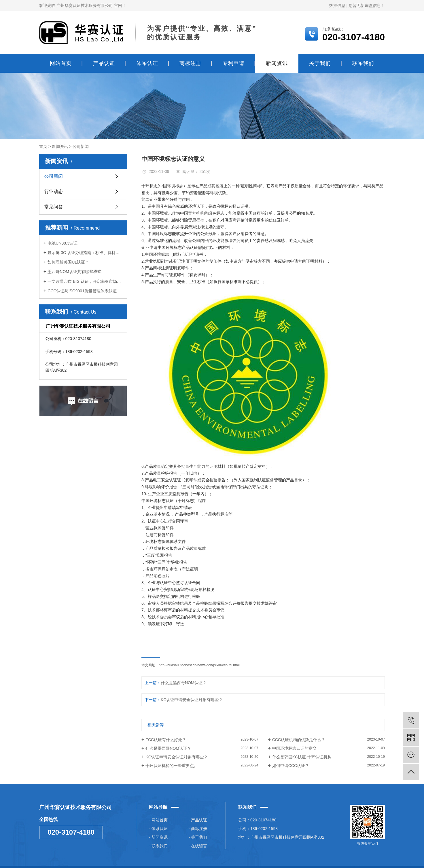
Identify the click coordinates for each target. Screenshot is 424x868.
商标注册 (190, 63)
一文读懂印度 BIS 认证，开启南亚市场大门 (85, 281)
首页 (43, 146)
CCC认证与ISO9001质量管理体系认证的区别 (85, 291)
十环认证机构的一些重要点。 (172, 766)
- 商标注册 (198, 829)
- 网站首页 (158, 820)
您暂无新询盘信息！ (367, 5)
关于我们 (320, 63)
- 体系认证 (158, 829)
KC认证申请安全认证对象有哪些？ (192, 700)
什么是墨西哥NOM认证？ (184, 683)
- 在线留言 (198, 846)
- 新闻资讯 (158, 837)
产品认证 (104, 63)
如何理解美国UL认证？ (68, 262)
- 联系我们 (158, 846)
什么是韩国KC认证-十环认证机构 (302, 757)
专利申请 (234, 63)
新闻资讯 (277, 63)
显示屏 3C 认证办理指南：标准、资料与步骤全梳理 (85, 253)
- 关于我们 (198, 837)
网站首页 (61, 63)
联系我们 (363, 63)
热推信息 (337, 5)
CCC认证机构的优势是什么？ (299, 740)
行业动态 (54, 191)
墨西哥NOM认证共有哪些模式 (74, 272)
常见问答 (54, 207)
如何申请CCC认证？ (291, 766)
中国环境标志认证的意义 (294, 748)
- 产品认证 (198, 820)
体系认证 (147, 63)
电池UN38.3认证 (62, 243)
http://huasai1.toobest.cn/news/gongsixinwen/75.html (199, 665)
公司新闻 (81, 146)
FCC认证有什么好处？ (166, 740)
